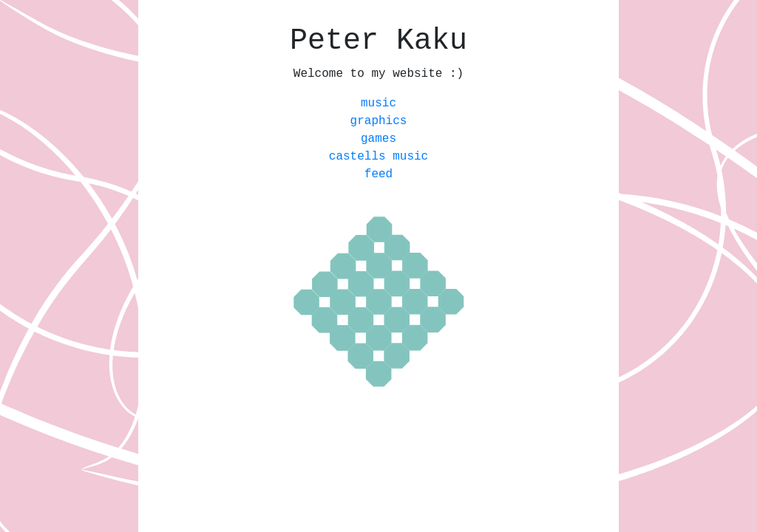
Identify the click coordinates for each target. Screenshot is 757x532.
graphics (379, 121)
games (378, 139)
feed (378, 174)
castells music (378, 157)
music (378, 103)
